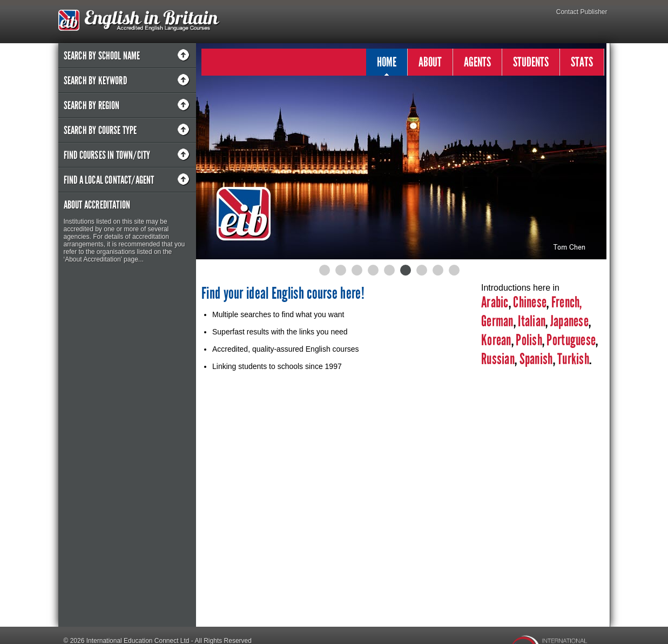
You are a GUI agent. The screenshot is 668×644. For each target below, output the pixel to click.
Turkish (573, 359)
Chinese (530, 302)
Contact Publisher (582, 12)
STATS (582, 62)
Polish (529, 340)
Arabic (495, 302)
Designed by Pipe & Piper (101, 639)
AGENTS (477, 62)
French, (567, 302)
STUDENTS (531, 62)
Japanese (569, 321)
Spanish (535, 359)
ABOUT (430, 62)
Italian (532, 321)
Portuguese (570, 340)
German (497, 321)
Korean (496, 340)
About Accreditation (97, 205)
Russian (498, 359)
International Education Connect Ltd (138, 626)
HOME (387, 65)
